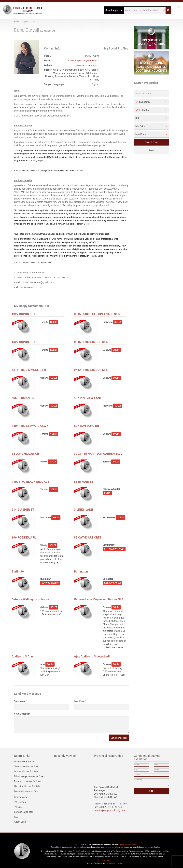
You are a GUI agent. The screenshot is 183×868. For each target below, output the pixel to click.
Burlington (19, 571)
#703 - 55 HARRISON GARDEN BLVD (98, 454)
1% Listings (20, 802)
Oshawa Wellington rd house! (31, 599)
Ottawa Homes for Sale (26, 771)
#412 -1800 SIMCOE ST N (91, 370)
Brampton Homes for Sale (27, 781)
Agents (26, 22)
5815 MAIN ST (84, 482)
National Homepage (24, 762)
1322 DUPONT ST (23, 314)
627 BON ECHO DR (86, 426)
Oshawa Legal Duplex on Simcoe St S (99, 599)
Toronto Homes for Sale (26, 767)
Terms (134, 844)
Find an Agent (21, 797)
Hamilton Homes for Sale (27, 786)
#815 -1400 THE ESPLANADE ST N (97, 314)
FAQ (16, 817)
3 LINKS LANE (83, 510)
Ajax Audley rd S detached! (92, 656)
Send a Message (119, 738)
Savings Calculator (24, 812)
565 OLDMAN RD (23, 398)
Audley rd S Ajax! (23, 656)
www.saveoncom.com (88, 65)
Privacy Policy (126, 844)
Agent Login (20, 822)
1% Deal (18, 807)
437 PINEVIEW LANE (88, 398)
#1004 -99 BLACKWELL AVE (30, 482)
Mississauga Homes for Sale (29, 776)
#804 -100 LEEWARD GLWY (30, 426)
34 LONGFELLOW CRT (26, 454)
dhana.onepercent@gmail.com (83, 61)
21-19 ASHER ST (23, 510)
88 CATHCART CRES (88, 537)
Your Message (22, 714)
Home (17, 22)
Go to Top (105, 861)
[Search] (169, 10)
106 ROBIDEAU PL (24, 537)
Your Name (20, 701)
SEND (151, 791)
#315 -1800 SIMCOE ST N (91, 342)
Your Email (80, 701)
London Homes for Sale (26, 791)
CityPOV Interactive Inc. (114, 863)
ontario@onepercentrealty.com (110, 810)
